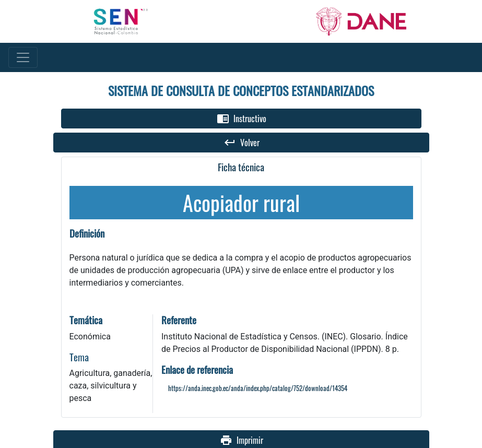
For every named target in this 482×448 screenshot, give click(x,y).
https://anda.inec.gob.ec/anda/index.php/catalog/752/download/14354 (258, 388)
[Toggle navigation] (23, 57)
